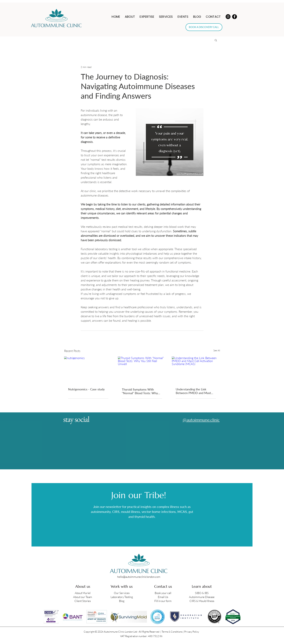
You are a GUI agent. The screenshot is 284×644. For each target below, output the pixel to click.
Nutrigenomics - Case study (86, 389)
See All (217, 350)
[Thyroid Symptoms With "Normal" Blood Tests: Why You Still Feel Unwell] (142, 370)
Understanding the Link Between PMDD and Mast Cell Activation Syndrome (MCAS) (193, 391)
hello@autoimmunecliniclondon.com (139, 577)
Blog (122, 601)
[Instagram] (228, 17)
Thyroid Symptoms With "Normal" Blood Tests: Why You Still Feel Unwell (140, 391)
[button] (130, 17)
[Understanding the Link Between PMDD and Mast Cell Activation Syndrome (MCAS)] (196, 370)
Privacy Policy (192, 632)
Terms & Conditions (172, 632)
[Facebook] (235, 17)
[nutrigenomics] (88, 370)
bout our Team (83, 597)
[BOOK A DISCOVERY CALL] (204, 27)
